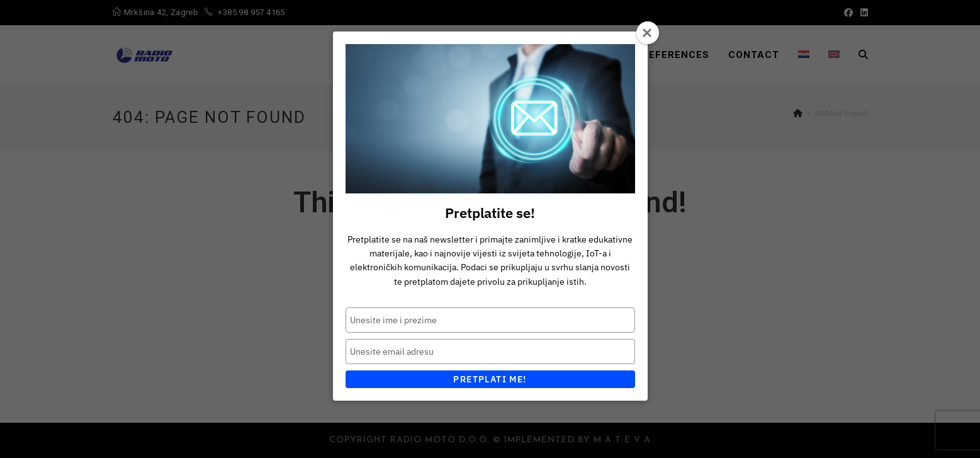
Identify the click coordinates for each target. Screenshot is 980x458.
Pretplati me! (490, 379)
